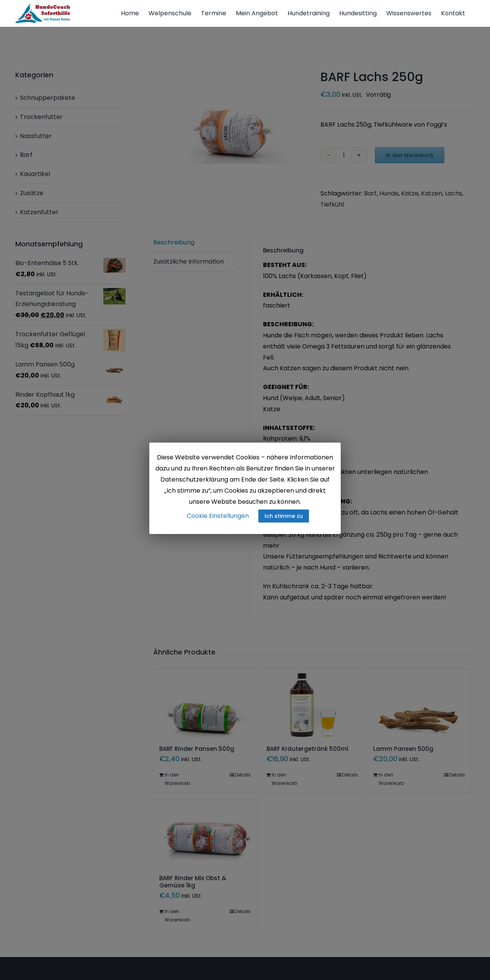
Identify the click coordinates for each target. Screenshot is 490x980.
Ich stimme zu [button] (284, 516)
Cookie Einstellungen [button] (218, 516)
